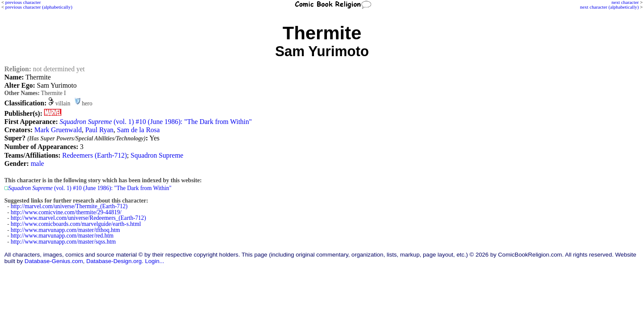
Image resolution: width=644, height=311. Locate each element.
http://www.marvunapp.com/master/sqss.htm (63, 242)
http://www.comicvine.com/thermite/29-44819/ (66, 212)
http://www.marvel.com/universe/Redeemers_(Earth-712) (78, 218)
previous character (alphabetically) (39, 7)
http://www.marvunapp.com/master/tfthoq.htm (65, 230)
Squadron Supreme (157, 155)
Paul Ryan (99, 130)
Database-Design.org (114, 261)
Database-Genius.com (54, 261)
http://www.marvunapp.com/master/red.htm (62, 236)
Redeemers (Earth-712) (95, 155)
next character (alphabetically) (609, 7)
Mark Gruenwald (58, 130)
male (37, 163)
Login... (155, 261)
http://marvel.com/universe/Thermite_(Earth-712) (69, 206)
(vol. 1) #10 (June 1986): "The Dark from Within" (156, 122)
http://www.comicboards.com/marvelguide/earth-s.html (76, 224)
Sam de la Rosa (138, 130)
